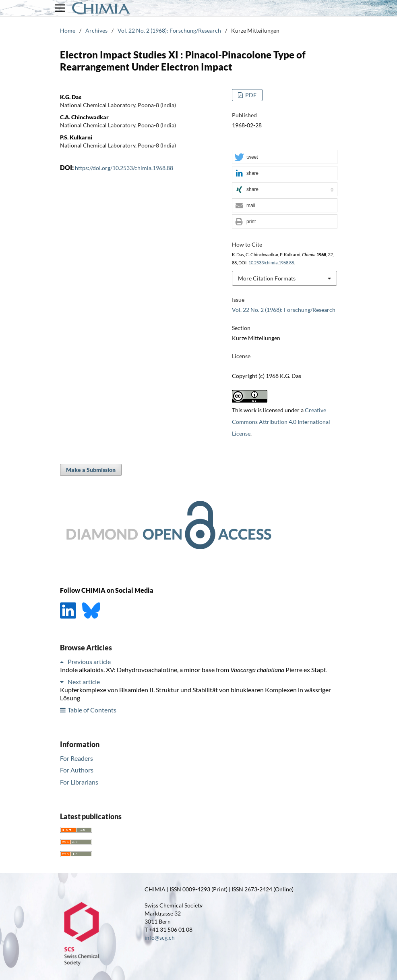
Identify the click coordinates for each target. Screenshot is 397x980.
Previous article (89, 661)
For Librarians (79, 782)
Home (68, 30)
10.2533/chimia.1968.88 (271, 263)
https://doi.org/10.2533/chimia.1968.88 (124, 168)
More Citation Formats (267, 278)
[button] (285, 157)
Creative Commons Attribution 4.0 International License (281, 422)
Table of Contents (92, 710)
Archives (96, 30)
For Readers (77, 758)
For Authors (77, 770)
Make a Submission (91, 470)
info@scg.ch (160, 937)
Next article (84, 682)
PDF (250, 95)
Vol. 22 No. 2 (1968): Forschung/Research (169, 30)
